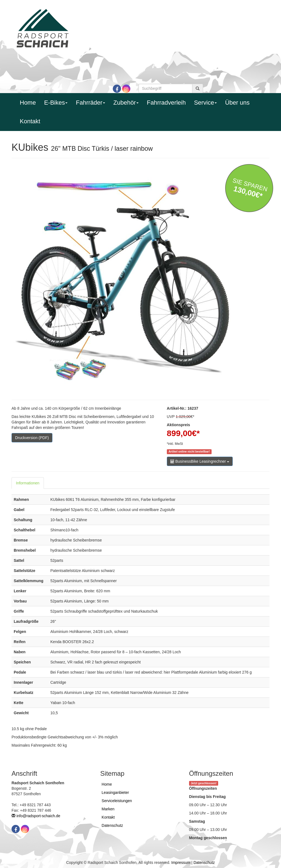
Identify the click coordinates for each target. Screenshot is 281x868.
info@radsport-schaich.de (38, 816)
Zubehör (126, 103)
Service (205, 103)
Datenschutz (112, 825)
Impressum (181, 863)
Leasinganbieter (115, 792)
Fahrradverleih (166, 103)
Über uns (237, 103)
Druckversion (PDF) (32, 438)
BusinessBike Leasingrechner (200, 461)
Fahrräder (90, 103)
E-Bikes (56, 103)
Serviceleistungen (117, 801)
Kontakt (30, 121)
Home (28, 103)
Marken (108, 809)
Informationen (28, 483)
